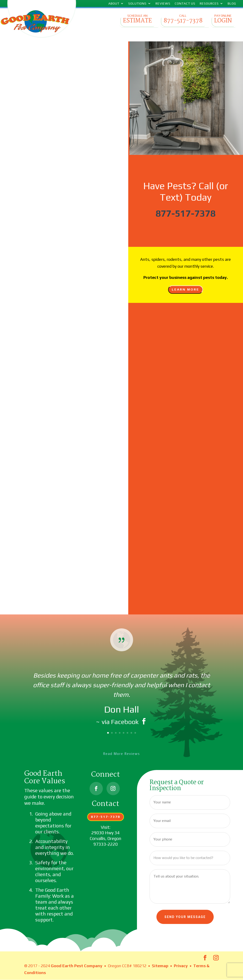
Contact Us (185, 4)
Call (183, 20)
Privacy (181, 966)
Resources (209, 4)
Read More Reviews (121, 754)
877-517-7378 (186, 213)
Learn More (186, 289)
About (114, 4)
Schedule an (137, 20)
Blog (232, 4)
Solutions (137, 4)
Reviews (163, 4)
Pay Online (223, 20)
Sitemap (160, 966)
